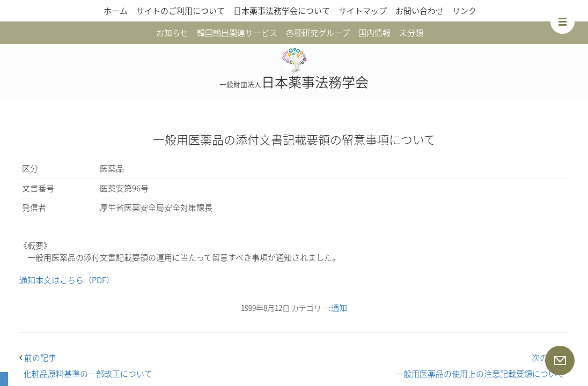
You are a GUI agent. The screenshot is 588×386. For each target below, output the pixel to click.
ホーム (116, 11)
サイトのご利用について (181, 11)
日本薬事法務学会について (282, 11)
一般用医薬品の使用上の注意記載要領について (480, 374)
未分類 (411, 33)
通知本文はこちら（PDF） (67, 280)
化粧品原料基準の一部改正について (88, 374)
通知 (339, 308)
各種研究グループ (318, 33)
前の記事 (38, 358)
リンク (464, 11)
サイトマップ (363, 11)
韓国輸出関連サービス (237, 33)
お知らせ (172, 33)
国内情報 (374, 33)
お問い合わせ (420, 11)
